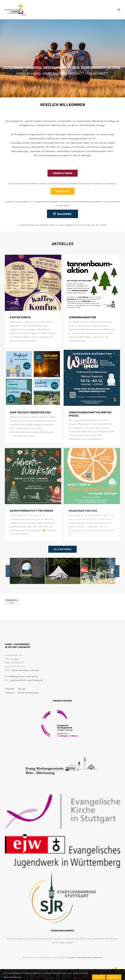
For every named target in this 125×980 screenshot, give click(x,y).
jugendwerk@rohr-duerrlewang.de (26, 680)
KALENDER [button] (62, 214)
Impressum (71, 957)
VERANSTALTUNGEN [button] (63, 173)
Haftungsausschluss (84, 957)
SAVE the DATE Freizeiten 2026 (30, 412)
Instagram (10, 693)
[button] (119, 10)
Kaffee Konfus (20, 317)
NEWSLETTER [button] (63, 191)
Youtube (21, 689)
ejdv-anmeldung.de (28, 693)
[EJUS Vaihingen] (16, 10)
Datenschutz (98, 957)
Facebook (10, 689)
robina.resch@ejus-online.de (25, 670)
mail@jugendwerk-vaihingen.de (23, 676)
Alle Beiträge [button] (63, 549)
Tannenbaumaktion (82, 317)
